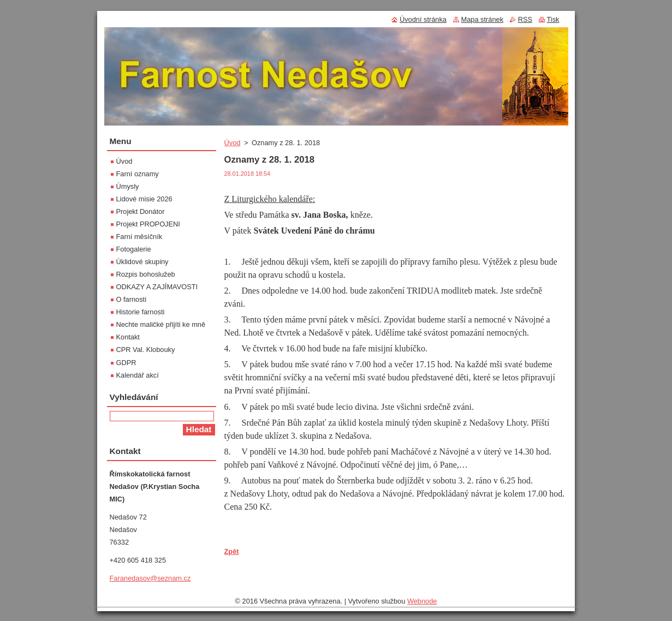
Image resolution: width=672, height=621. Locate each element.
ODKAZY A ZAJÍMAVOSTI (157, 287)
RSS (525, 19)
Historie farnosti (141, 312)
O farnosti (131, 299)
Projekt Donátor (141, 211)
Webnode (422, 601)
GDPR (126, 363)
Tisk (553, 19)
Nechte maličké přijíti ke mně (161, 324)
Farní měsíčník (139, 237)
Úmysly (128, 186)
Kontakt (128, 337)
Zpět (232, 551)
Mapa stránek (483, 19)
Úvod (233, 143)
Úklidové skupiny (142, 262)
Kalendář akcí (138, 375)
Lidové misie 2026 (144, 199)
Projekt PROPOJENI (148, 224)
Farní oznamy (138, 174)
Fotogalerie (134, 249)
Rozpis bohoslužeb (146, 274)
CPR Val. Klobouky (146, 350)
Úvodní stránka (423, 19)
